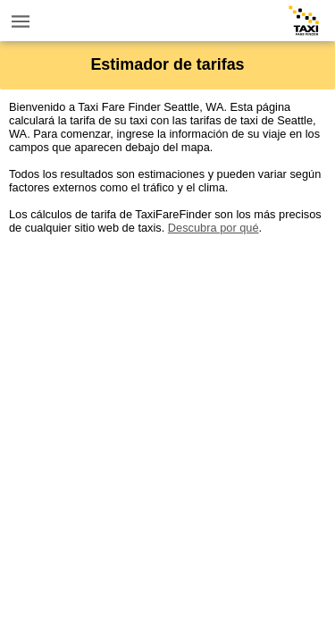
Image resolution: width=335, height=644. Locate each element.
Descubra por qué (214, 228)
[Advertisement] (167, 402)
